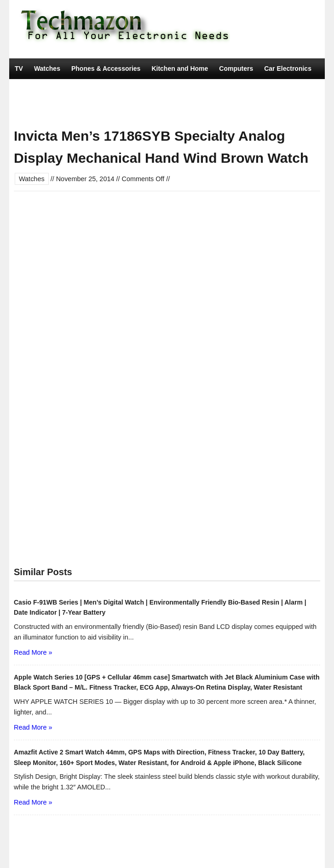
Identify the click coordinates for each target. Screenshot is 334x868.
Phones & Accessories (106, 69)
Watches (47, 69)
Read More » (33, 652)
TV (19, 69)
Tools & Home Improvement (57, 110)
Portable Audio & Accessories (194, 89)
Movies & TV (130, 110)
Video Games (117, 89)
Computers (236, 69)
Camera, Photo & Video (50, 89)
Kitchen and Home (180, 69)
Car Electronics (288, 69)
